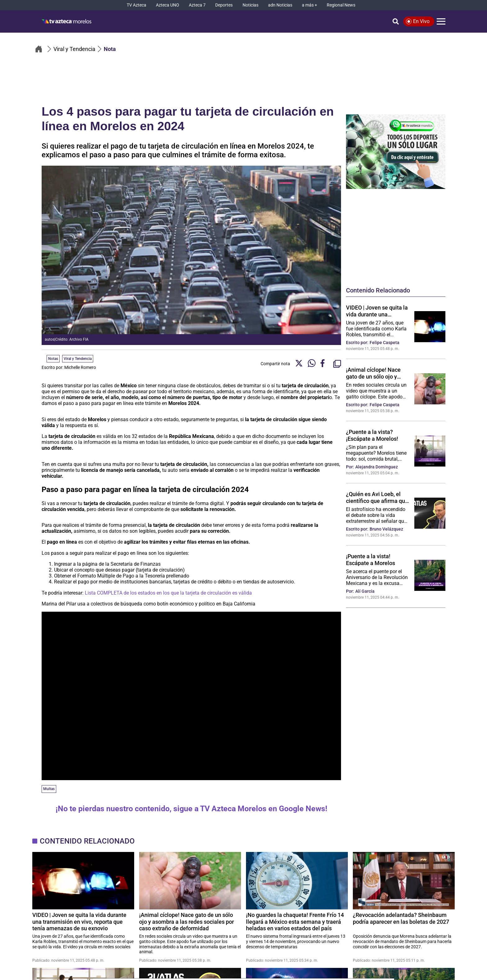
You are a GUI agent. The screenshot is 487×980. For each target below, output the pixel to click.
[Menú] (441, 21)
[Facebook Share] (324, 364)
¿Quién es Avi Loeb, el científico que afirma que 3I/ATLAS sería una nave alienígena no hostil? (377, 497)
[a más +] (309, 5)
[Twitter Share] (299, 364)
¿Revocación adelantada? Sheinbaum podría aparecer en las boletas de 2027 (401, 918)
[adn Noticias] (280, 5)
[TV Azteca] (137, 5)
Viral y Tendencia (78, 359)
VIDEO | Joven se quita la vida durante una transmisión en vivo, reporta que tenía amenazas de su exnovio (377, 311)
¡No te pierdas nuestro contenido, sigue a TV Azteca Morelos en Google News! (191, 809)
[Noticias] (250, 5)
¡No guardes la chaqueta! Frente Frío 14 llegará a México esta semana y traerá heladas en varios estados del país (295, 921)
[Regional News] (341, 5)
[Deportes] (224, 5)
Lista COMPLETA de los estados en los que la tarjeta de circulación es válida (168, 593)
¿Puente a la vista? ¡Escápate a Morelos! (372, 435)
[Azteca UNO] (168, 5)
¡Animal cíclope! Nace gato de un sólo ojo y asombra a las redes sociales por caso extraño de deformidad (378, 373)
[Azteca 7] (197, 5)
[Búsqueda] (396, 21)
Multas (49, 789)
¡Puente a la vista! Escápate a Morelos (371, 559)
